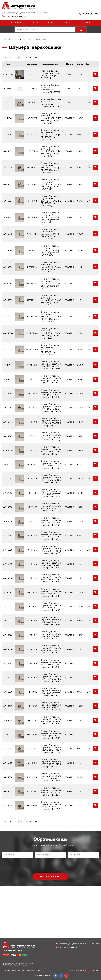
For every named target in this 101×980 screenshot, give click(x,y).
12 (36, 58)
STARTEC (69, 118)
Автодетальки (14, 971)
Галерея (50, 23)
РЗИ (69, 75)
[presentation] (50, 865)
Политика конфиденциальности (12, 965)
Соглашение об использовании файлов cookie (17, 966)
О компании (17, 23)
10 (30, 58)
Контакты (66, 23)
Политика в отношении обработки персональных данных (20, 964)
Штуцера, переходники (36, 39)
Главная (7, 39)
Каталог (34, 23)
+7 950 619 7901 (90, 14)
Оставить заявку (50, 877)
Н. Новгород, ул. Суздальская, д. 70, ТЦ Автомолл (26, 13)
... (33, 58)
